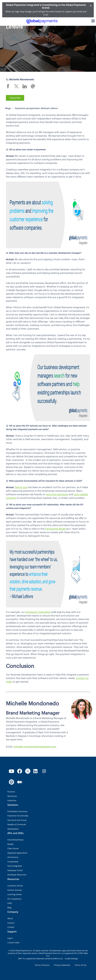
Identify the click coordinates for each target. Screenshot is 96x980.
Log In (10, 938)
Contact (11, 927)
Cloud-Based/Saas (15, 840)
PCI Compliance (14, 899)
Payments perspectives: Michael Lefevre (36, 108)
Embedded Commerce (17, 811)
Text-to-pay (21, 487)
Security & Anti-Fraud (17, 820)
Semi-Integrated (15, 866)
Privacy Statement (62, 965)
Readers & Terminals (17, 824)
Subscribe (15, 98)
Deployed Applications (17, 853)
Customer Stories (15, 886)
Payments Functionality (18, 816)
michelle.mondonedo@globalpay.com (35, 747)
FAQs (10, 903)
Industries (12, 800)
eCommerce (13, 857)
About (10, 918)
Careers (11, 923)
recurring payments (57, 495)
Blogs (8, 108)
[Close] (91, 5)
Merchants (12, 796)
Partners (11, 792)
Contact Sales (13, 943)
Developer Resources (17, 875)
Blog (9, 908)
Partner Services (15, 890)
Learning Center (15, 894)
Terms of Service (42, 965)
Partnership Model (55, 529)
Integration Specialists (38, 612)
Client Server (13, 848)
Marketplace (13, 829)
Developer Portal (15, 870)
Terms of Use (80, 965)
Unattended (13, 862)
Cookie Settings (71, 959)
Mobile (10, 844)
